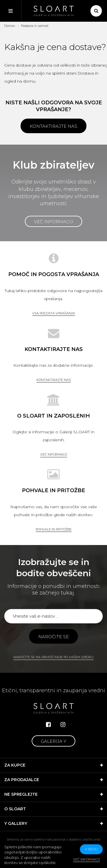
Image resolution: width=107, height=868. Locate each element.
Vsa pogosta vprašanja (54, 313)
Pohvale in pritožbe (54, 529)
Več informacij (53, 222)
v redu (91, 849)
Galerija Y (53, 741)
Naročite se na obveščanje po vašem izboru (53, 657)
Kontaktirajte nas (53, 126)
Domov (10, 26)
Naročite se (53, 637)
